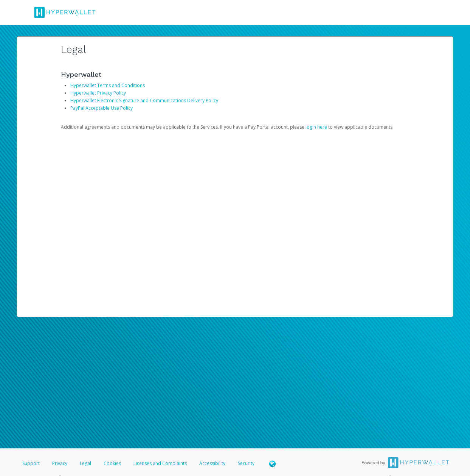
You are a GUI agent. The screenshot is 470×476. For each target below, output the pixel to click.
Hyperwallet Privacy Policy (98, 93)
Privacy (60, 463)
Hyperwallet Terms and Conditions (108, 85)
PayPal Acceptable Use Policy (102, 108)
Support (31, 463)
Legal (85, 463)
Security (246, 463)
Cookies (112, 463)
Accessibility (212, 463)
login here (316, 127)
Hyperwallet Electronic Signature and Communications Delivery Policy (144, 100)
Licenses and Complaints (161, 463)
